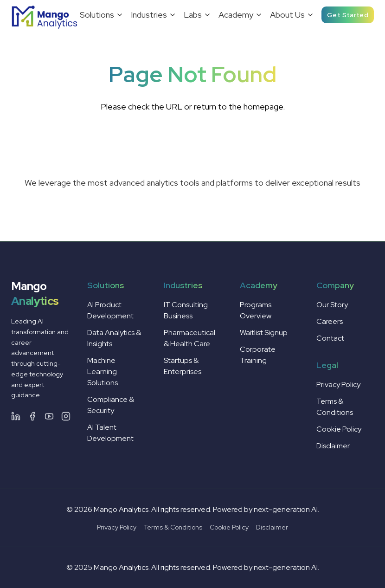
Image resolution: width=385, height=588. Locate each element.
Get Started (348, 15)
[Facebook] (32, 416)
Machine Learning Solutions (103, 372)
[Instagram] (66, 416)
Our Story (332, 305)
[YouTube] (49, 416)
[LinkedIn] (16, 416)
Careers (330, 321)
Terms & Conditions (173, 527)
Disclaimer (333, 446)
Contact (330, 338)
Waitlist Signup (264, 333)
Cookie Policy (339, 429)
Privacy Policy (338, 384)
